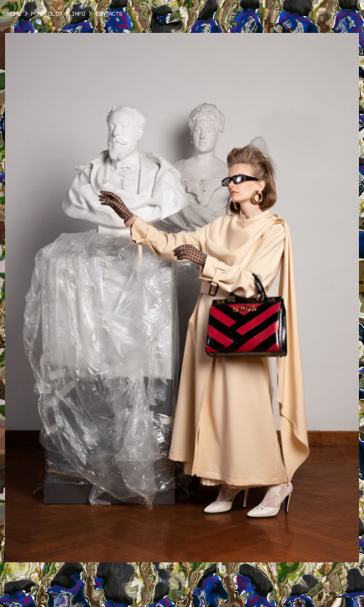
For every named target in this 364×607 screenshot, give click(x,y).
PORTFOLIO (46, 13)
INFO (78, 13)
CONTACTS (107, 13)
